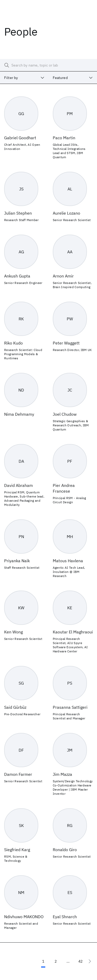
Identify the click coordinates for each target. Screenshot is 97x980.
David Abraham (18, 485)
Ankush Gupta (17, 276)
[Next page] (90, 961)
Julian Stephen (18, 213)
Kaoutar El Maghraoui (73, 632)
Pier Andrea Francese (64, 488)
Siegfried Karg (17, 850)
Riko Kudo (13, 343)
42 (80, 961)
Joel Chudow (65, 414)
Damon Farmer (18, 774)
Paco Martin (64, 138)
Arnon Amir (63, 276)
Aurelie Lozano (66, 213)
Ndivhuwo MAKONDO (24, 917)
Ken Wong (13, 632)
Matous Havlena (68, 561)
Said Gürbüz (15, 707)
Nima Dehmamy (19, 414)
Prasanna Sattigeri (70, 707)
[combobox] (24, 78)
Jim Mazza (62, 774)
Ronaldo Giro (65, 850)
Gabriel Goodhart (20, 138)
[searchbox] (48, 65)
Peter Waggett (66, 343)
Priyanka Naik (17, 561)
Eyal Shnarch (65, 917)
